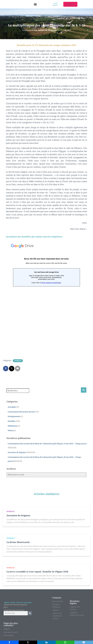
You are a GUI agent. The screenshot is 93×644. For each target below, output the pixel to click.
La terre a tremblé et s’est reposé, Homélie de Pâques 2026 (37, 572)
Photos (11, 431)
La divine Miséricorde (18, 542)
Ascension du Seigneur (17, 452)
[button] (35, 4)
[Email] (84, 642)
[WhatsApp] (65, 642)
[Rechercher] (30, 613)
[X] (28, 642)
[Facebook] (9, 642)
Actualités (12, 407)
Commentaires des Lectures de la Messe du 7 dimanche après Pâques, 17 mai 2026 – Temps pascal (47, 444)
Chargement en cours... (46, 298)
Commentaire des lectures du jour (21, 412)
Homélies (18, 361)
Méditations (13, 426)
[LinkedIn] (46, 642)
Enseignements (14, 416)
